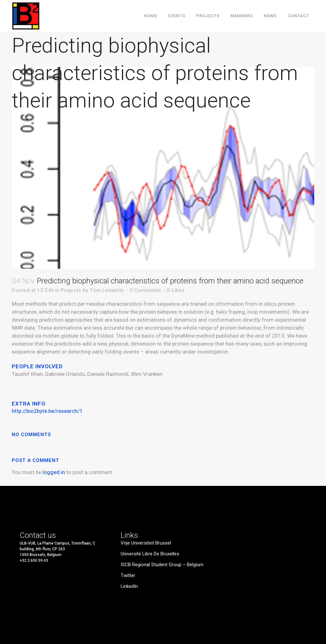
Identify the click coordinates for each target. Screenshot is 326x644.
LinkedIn (129, 586)
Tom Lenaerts (107, 290)
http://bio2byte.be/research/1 (49, 411)
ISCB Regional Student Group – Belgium (162, 565)
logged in (54, 472)
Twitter (128, 576)
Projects (71, 290)
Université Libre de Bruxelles (150, 554)
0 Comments (145, 290)
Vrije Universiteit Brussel (146, 543)
